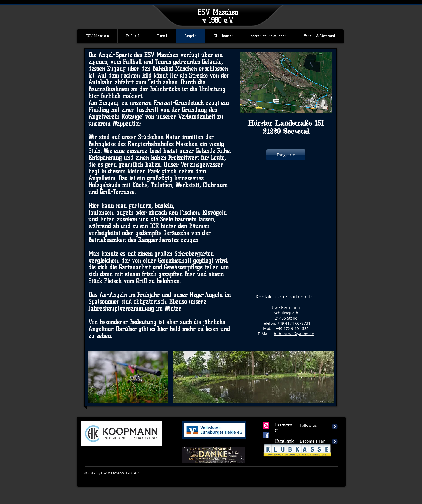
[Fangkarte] (286, 155)
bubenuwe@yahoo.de (294, 334)
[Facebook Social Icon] (266, 435)
